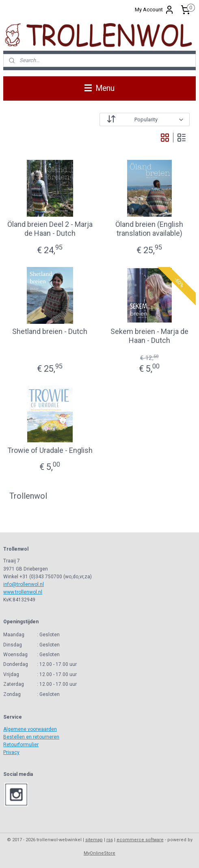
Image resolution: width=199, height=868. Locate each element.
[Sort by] (145, 120)
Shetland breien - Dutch (50, 331)
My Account (155, 10)
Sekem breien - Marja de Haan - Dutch (149, 336)
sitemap (94, 840)
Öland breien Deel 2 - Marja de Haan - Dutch (50, 229)
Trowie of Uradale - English (50, 450)
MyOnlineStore (99, 853)
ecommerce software (140, 840)
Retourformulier (21, 745)
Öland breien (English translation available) (149, 229)
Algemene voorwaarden (30, 729)
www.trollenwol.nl (23, 592)
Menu (99, 88)
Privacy (11, 752)
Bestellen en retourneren (31, 737)
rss (110, 840)
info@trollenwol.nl (24, 584)
